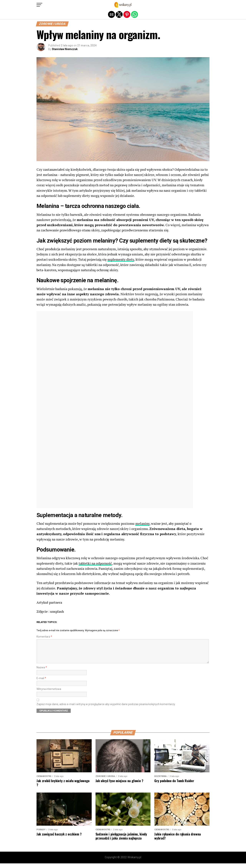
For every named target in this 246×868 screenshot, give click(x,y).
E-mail (41, 683)
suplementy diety (121, 259)
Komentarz (44, 637)
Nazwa (42, 672)
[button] (39, 5)
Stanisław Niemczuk (65, 49)
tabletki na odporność (95, 563)
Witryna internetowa (49, 694)
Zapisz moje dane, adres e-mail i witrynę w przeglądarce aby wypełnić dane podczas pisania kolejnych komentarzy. (106, 709)
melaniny (142, 524)
